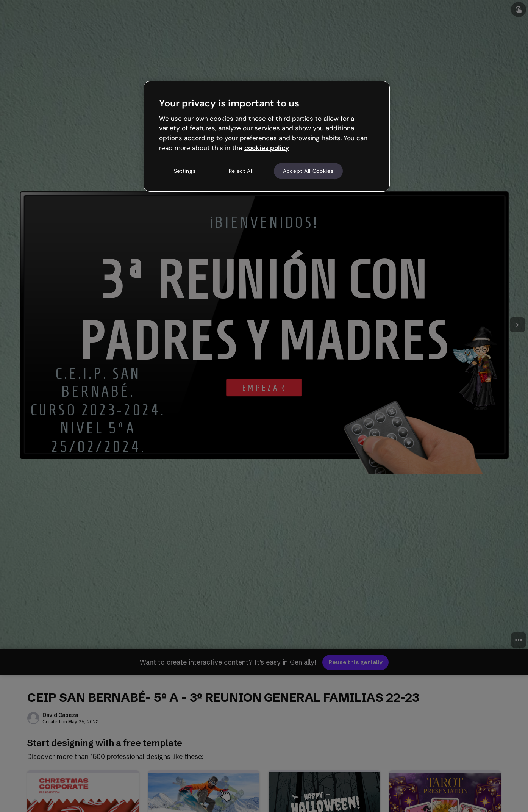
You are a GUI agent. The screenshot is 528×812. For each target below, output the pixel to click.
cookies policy (267, 148)
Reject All (241, 171)
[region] (267, 136)
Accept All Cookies (308, 171)
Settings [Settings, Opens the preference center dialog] (185, 171)
